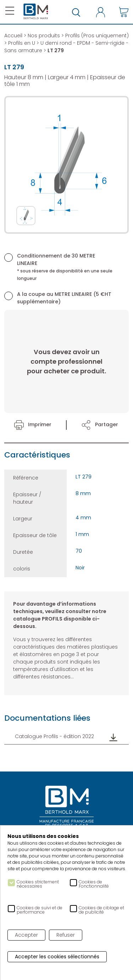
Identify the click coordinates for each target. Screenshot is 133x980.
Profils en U (22, 43)
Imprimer (33, 424)
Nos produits (44, 36)
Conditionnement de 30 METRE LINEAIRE (65, 267)
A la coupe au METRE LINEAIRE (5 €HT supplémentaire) (64, 298)
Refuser (66, 935)
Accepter (26, 935)
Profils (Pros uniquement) (97, 36)
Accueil (13, 36)
